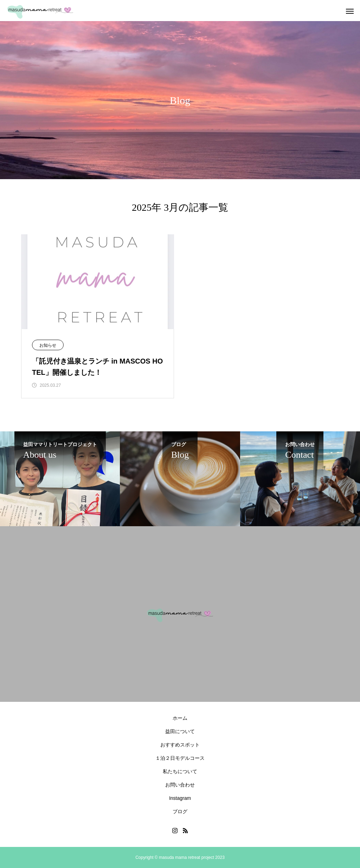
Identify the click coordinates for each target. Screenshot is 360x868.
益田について (180, 731)
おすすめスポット (180, 745)
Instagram (180, 798)
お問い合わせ (180, 785)
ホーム (180, 718)
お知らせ (48, 345)
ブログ (180, 811)
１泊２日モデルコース (180, 758)
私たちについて (180, 771)
